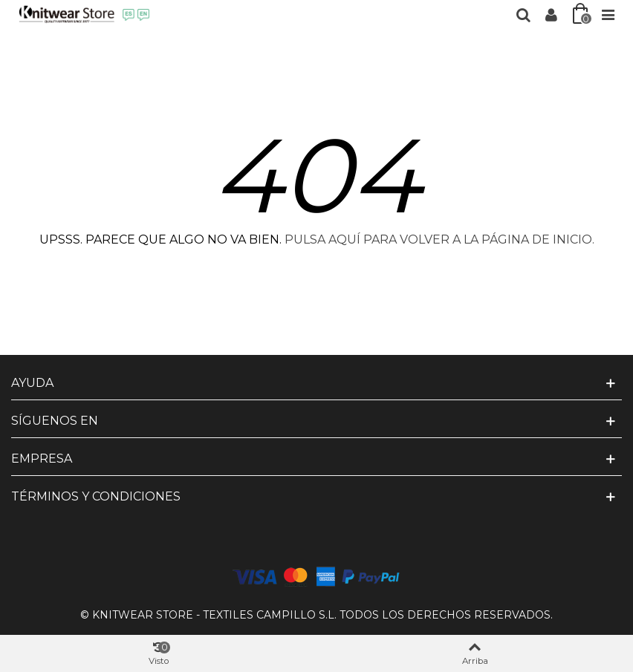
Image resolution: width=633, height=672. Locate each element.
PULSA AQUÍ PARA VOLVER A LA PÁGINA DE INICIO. (439, 239)
